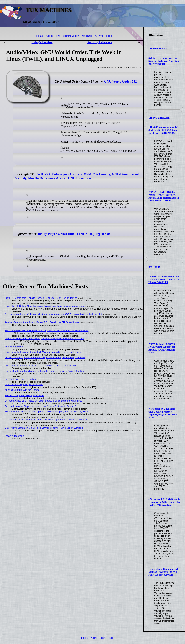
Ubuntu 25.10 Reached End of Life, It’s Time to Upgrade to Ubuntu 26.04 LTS (164, 280)
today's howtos (42, 42)
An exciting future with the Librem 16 (23, 390)
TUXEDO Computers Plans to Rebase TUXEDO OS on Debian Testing (41, 298)
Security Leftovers (99, 42)
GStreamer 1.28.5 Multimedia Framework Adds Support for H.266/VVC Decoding (164, 502)
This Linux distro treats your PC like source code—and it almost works (41, 366)
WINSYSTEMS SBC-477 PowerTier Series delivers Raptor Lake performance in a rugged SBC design (164, 196)
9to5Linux (154, 267)
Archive (99, 36)
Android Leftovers (14, 347)
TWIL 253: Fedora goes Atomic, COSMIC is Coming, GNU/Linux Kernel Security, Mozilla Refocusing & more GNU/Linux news (77, 176)
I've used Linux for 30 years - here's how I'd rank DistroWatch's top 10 (40, 406)
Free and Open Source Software (21, 379)
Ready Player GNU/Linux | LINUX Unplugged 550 (74, 234)
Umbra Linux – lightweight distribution (24, 385)
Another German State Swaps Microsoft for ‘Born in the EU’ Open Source (42, 322)
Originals (87, 36)
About (49, 36)
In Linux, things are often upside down (24, 395)
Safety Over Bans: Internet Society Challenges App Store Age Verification (164, 61)
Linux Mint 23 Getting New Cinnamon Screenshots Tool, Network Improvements (46, 306)
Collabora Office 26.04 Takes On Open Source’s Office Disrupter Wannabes (43, 401)
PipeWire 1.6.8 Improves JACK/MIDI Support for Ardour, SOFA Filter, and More (162, 348)
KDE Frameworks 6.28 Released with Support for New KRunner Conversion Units (47, 330)
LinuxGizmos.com (159, 118)
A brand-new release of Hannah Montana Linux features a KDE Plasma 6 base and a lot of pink (53, 314)
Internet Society (158, 49)
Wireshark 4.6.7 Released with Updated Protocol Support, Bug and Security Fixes (163, 413)
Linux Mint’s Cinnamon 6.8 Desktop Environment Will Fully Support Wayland (163, 572)
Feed (109, 36)
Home (40, 36)
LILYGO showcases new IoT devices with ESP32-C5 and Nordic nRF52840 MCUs (164, 130)
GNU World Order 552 (120, 82)
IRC (58, 36)
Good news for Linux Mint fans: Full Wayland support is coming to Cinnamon (44, 352)
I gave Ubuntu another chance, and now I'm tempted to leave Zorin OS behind (45, 371)
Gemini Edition (71, 36)
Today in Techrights (15, 436)
